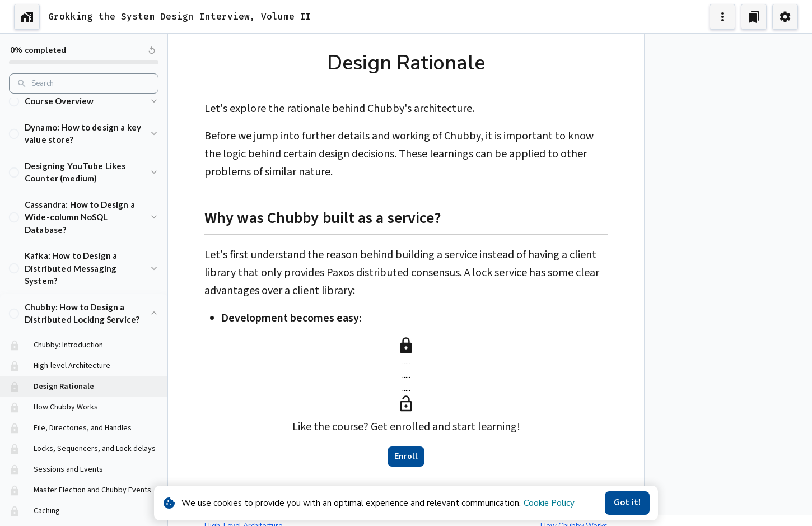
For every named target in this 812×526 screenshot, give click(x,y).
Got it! (627, 503)
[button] (84, 111)
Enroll (406, 457)
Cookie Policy (549, 503)
